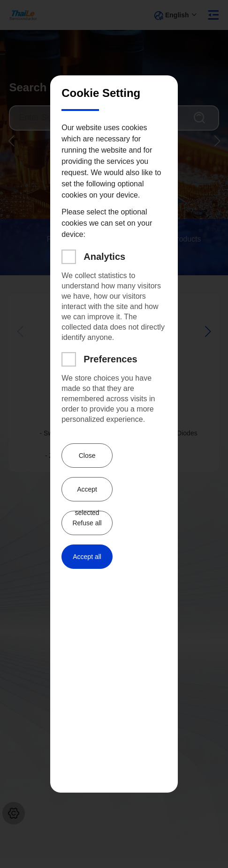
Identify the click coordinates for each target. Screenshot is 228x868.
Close (87, 456)
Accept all (87, 557)
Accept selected (87, 493)
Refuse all (87, 523)
